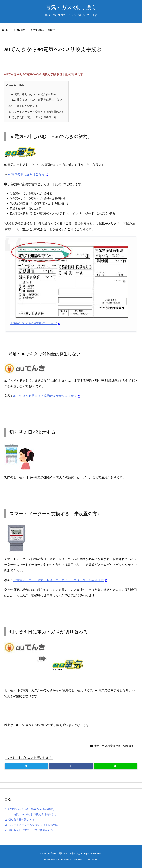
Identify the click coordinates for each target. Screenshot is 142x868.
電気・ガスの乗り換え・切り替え (39, 30)
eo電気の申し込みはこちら (26, 174)
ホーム (9, 30)
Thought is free (90, 859)
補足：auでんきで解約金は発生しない (37, 100)
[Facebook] (71, 766)
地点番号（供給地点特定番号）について (34, 323)
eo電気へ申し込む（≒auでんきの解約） (34, 94)
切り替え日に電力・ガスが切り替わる (32, 117)
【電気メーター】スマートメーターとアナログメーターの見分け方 (58, 580)
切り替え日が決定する (23, 106)
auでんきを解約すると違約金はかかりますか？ (45, 396)
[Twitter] (26, 766)
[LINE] (116, 766)
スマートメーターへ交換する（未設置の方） (36, 112)
